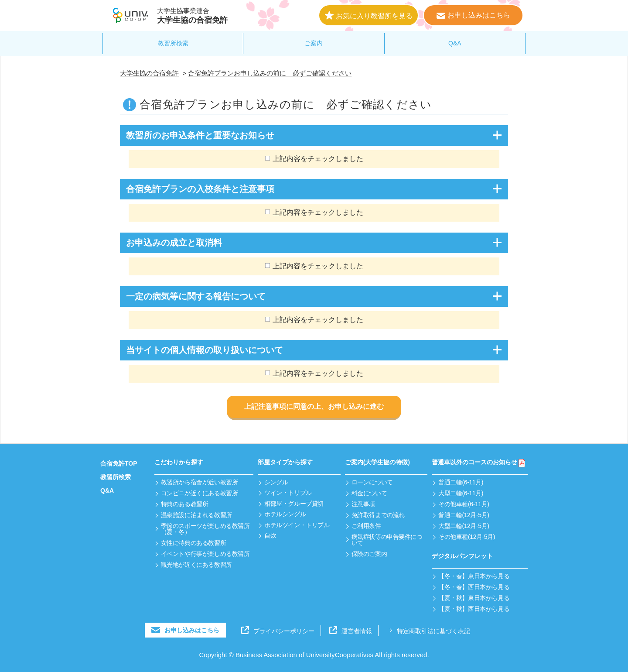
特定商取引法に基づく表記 (428, 631)
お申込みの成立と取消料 (174, 243)
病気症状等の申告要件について (387, 540)
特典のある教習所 (185, 504)
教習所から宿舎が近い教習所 (200, 482)
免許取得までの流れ (378, 515)
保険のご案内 (369, 554)
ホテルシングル (285, 514)
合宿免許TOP (119, 463)
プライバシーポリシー (278, 631)
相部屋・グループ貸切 (294, 504)
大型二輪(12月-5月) (464, 526)
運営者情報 (351, 631)
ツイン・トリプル (288, 493)
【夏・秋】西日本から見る (474, 609)
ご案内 (314, 43)
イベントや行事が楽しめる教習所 (205, 554)
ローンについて (372, 482)
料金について (369, 493)
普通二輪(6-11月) (461, 482)
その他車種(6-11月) (464, 504)
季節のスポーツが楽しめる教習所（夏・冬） (205, 529)
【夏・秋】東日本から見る (474, 598)
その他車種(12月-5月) (467, 537)
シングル (276, 482)
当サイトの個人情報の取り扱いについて (205, 350)
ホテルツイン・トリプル (297, 525)
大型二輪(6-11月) (461, 493)
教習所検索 (173, 43)
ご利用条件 (366, 526)
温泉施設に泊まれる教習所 (196, 515)
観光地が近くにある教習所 (196, 565)
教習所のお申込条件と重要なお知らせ (200, 135)
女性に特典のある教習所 (193, 543)
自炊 (270, 535)
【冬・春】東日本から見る (474, 576)
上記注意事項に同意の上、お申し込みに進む (314, 406)
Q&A (455, 43)
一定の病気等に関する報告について (196, 296)
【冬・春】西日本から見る (474, 587)
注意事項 (363, 504)
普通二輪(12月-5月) (464, 515)
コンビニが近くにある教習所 (200, 493)
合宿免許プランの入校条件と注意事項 (200, 189)
